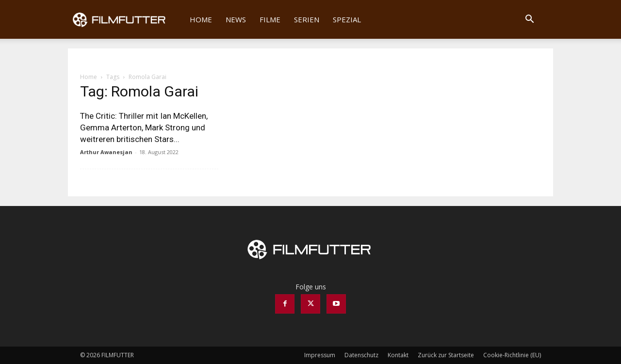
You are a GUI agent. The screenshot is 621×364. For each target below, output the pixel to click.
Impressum (320, 355)
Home (201, 19)
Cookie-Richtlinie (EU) (512, 355)
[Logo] (125, 19)
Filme (270, 19)
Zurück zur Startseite (446, 355)
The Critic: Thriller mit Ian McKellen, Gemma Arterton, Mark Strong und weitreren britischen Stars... (144, 127)
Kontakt (398, 355)
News (236, 19)
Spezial (347, 19)
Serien (307, 19)
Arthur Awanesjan (106, 152)
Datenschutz (361, 355)
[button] (529, 20)
